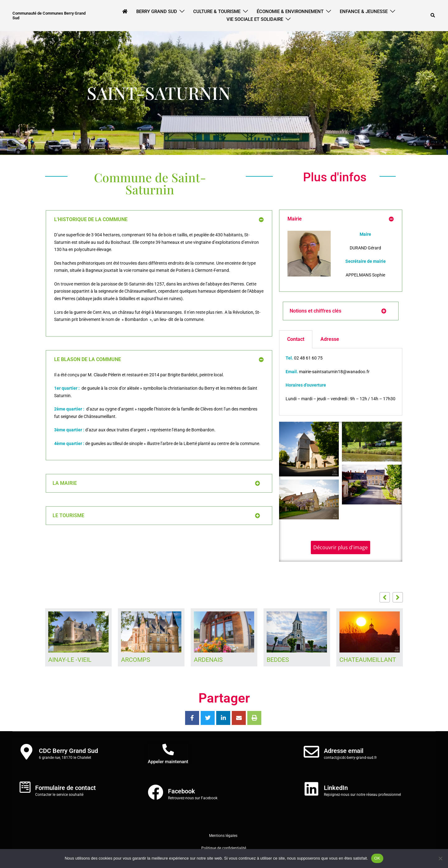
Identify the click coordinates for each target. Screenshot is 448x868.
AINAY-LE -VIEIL (70, 660)
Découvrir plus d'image (341, 547)
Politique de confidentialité (224, 848)
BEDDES (278, 660)
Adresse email (344, 751)
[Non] (440, 858)
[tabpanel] (341, 382)
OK (377, 858)
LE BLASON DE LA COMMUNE (88, 359)
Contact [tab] (296, 339)
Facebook (182, 791)
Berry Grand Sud (157, 12)
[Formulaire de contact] (25, 787)
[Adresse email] (311, 752)
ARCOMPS (136, 660)
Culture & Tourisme (217, 12)
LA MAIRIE (65, 483)
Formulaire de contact (65, 788)
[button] (433, 16)
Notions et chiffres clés (315, 311)
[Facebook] (156, 792)
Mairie (295, 219)
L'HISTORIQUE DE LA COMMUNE (91, 219)
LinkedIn (336, 788)
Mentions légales (223, 836)
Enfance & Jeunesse (364, 12)
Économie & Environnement (290, 12)
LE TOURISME (68, 515)
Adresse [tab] (330, 339)
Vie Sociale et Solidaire (255, 19)
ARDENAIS (208, 660)
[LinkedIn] (311, 789)
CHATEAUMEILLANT (368, 660)
